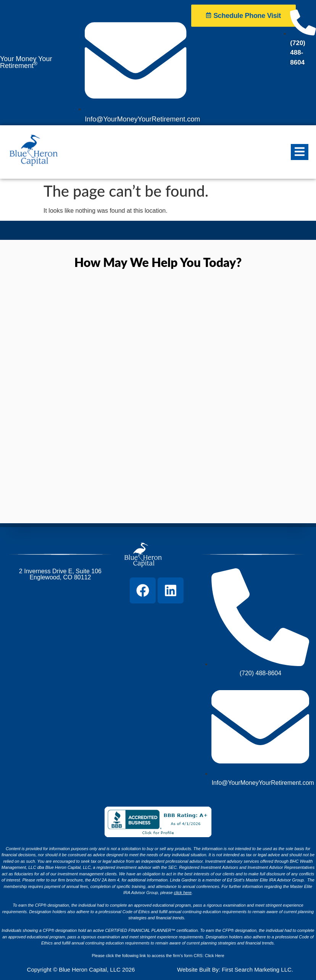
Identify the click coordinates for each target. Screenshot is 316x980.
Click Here (215, 956)
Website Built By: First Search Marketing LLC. (235, 969)
